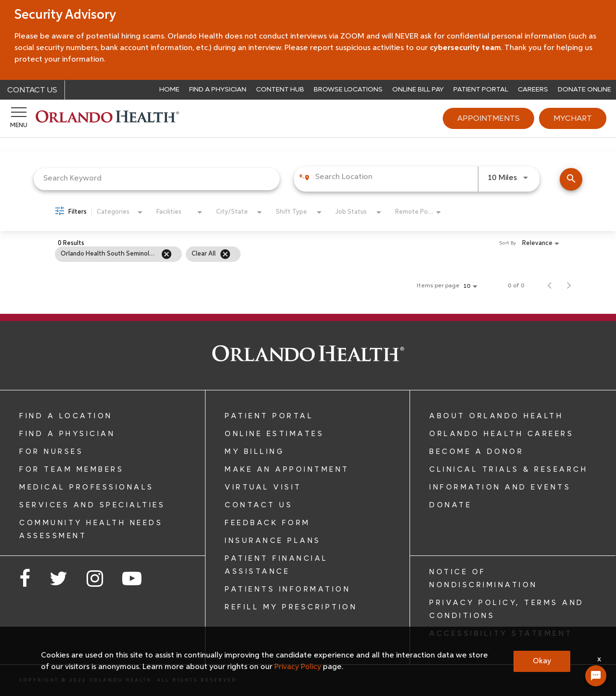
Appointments (488, 118)
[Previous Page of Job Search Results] (550, 286)
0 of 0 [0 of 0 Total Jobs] (516, 286)
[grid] (289, 254)
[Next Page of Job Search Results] (569, 286)
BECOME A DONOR (476, 451)
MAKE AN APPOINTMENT (287, 469)
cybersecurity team (464, 48)
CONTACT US (259, 505)
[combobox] (157, 179)
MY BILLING (255, 451)
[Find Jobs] (571, 179)
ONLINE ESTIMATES (274, 434)
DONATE (450, 505)
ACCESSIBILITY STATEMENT (501, 633)
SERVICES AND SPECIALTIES (92, 505)
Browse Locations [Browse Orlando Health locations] (348, 89)
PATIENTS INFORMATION (288, 589)
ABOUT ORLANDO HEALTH (496, 416)
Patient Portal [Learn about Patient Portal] (481, 89)
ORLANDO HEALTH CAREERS (501, 434)
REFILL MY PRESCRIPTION (291, 607)
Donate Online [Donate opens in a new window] (584, 89)
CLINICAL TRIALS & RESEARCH (508, 469)
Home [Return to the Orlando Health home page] (169, 89)
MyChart (573, 118)
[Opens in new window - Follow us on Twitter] (58, 580)
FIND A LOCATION (66, 416)
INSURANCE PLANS (273, 541)
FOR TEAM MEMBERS (71, 469)
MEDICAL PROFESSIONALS (87, 487)
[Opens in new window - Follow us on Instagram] (95, 580)
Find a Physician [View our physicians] (218, 89)
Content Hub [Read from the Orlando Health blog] (280, 89)
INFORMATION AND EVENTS (500, 487)
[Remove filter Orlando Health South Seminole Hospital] (167, 254)
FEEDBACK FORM (268, 523)
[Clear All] (225, 254)
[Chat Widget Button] (596, 676)
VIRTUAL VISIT (263, 487)
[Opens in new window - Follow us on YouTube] (132, 580)
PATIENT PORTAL (269, 416)
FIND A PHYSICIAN (67, 434)
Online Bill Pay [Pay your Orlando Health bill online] (418, 89)
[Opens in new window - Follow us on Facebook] (25, 580)
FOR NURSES (51, 451)
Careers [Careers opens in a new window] (533, 89)
